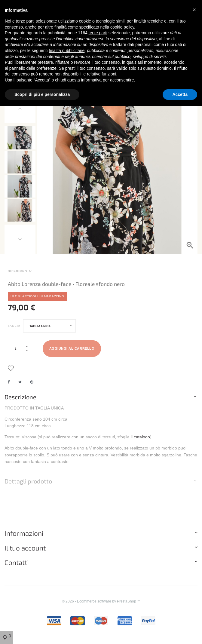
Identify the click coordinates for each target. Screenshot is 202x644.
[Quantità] (21, 353)
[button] (194, 10)
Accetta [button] (180, 94)
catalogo (142, 441)
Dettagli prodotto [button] (28, 486)
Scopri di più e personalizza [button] (42, 94)
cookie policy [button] (122, 27)
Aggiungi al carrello (72, 353)
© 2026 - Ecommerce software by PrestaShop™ (101, 606)
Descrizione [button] (20, 401)
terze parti (98, 33)
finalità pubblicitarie (67, 51)
